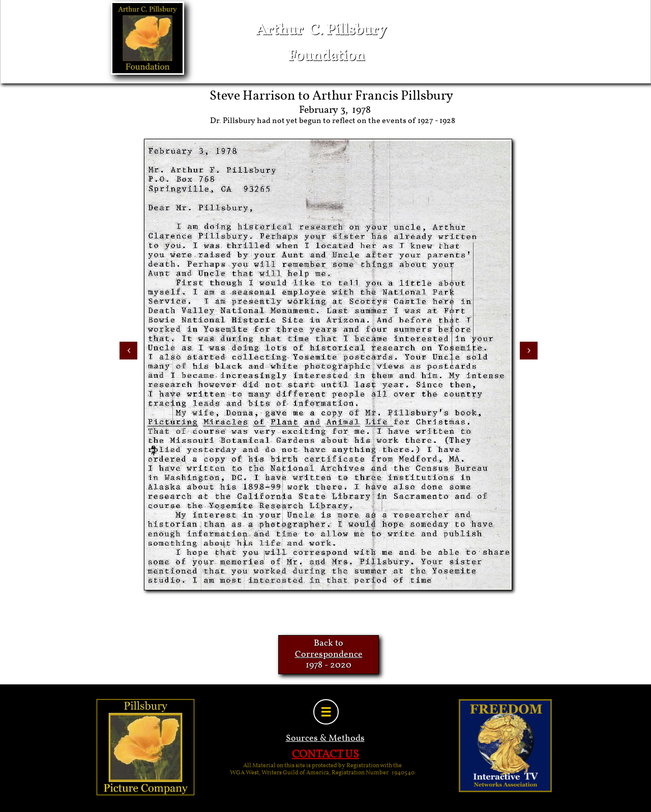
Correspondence (329, 655)
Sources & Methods (325, 739)
